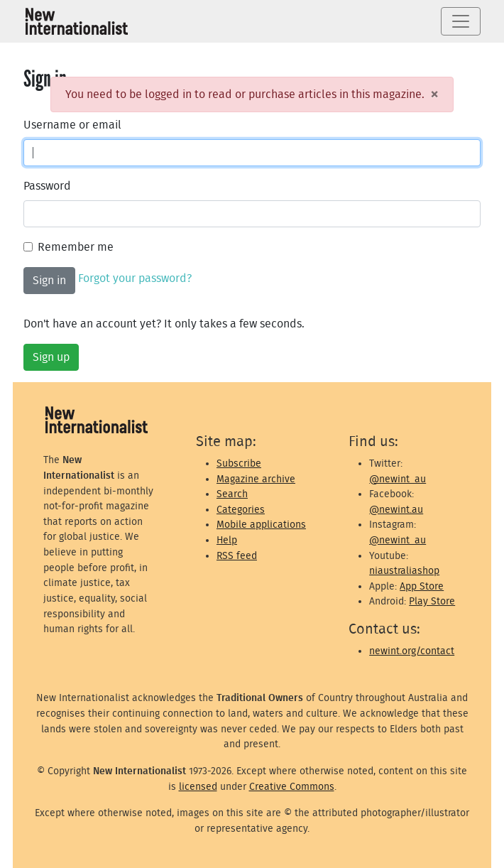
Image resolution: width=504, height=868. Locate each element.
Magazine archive (256, 479)
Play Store (432, 601)
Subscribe (239, 463)
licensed (198, 787)
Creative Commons (292, 787)
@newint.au (396, 510)
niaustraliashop (404, 571)
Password (47, 186)
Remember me (76, 247)
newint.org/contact (412, 651)
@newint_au (398, 479)
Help (227, 540)
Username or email (72, 125)
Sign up (51, 357)
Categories (241, 510)
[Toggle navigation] (461, 21)
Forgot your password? (135, 278)
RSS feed (237, 556)
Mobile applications (261, 525)
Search (232, 494)
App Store (422, 586)
